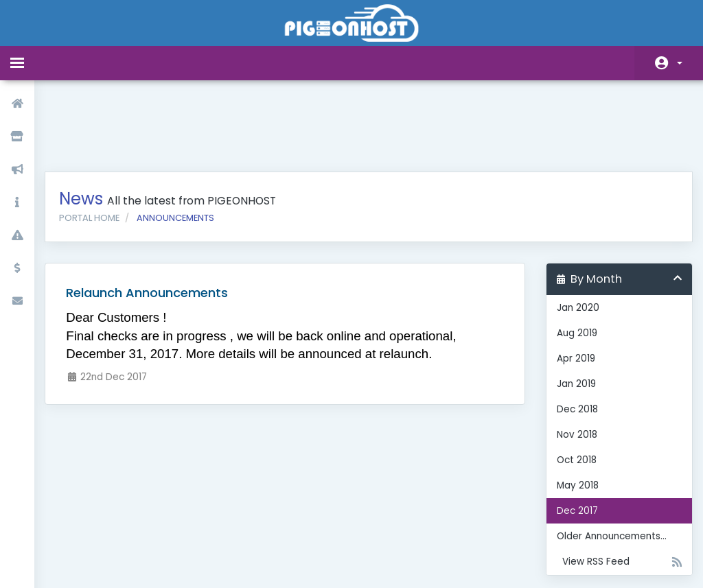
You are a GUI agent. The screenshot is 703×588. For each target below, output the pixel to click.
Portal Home (100, 147)
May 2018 (573, 415)
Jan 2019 (572, 313)
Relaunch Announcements (157, 222)
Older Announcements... (607, 466)
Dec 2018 (573, 339)
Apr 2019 (571, 288)
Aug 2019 (572, 262)
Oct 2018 (572, 389)
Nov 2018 (572, 364)
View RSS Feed (612, 491)
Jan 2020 (573, 237)
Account (680, 63)
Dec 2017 (573, 440)
